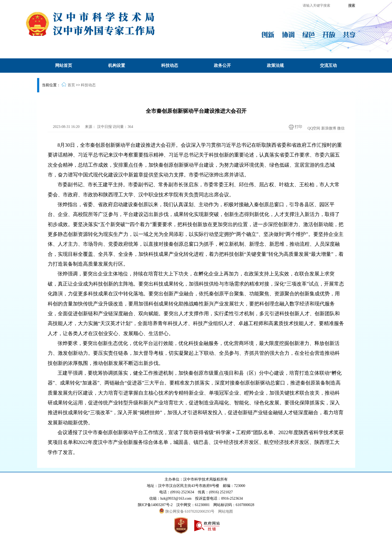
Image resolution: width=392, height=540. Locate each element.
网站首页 (64, 65)
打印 (294, 127)
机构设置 (117, 65)
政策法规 (275, 65)
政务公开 (222, 65)
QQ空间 (314, 128)
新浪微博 (329, 128)
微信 (341, 128)
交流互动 (328, 65)
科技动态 (170, 65)
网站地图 (226, 511)
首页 (71, 85)
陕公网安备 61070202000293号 (187, 511)
